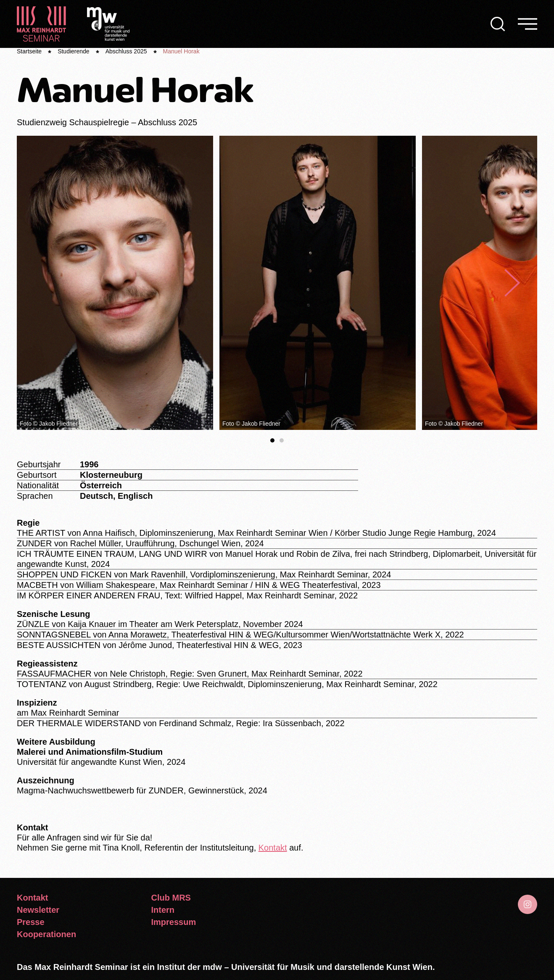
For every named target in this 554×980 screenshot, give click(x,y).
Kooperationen (46, 934)
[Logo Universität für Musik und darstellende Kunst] (108, 23)
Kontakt (273, 848)
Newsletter (38, 910)
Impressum (174, 922)
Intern (163, 910)
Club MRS (171, 898)
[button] (498, 24)
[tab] (272, 440)
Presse (31, 922)
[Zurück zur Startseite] (41, 24)
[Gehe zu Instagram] (528, 904)
